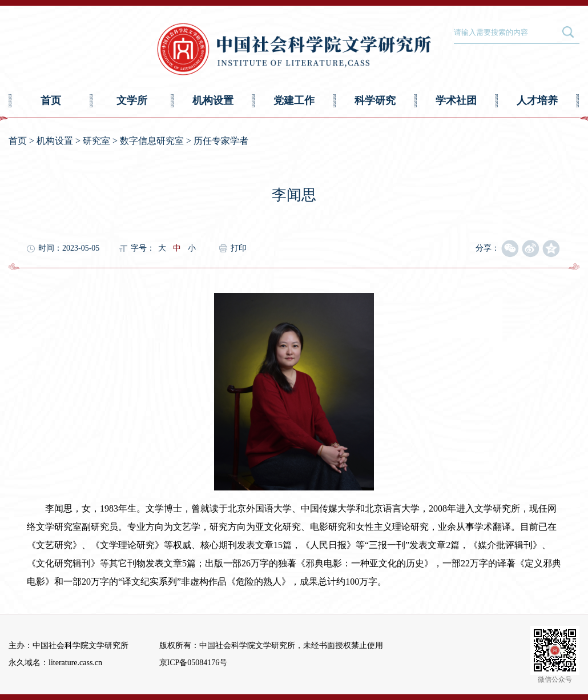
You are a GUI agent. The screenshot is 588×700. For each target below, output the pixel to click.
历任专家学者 (221, 141)
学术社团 (456, 100)
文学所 (132, 100)
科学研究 (375, 100)
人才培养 (537, 100)
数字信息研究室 (152, 141)
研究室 (96, 141)
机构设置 (213, 100)
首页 (51, 100)
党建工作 (294, 100)
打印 (239, 248)
